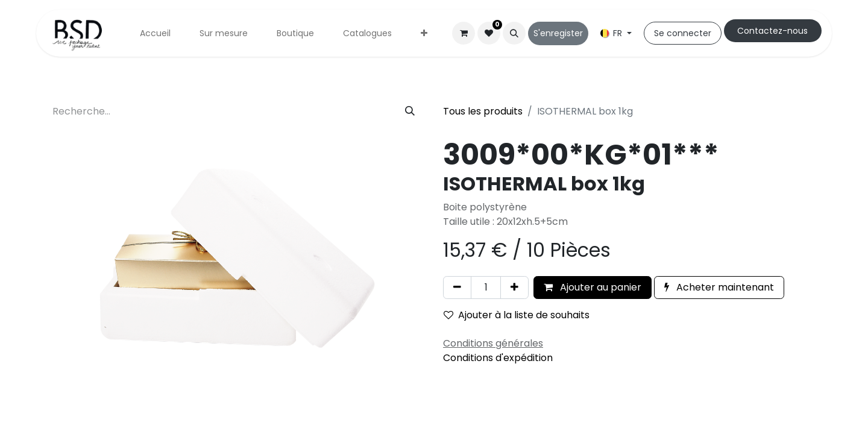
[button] (514, 33)
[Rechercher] (410, 112)
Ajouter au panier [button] (593, 287)
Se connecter (683, 33)
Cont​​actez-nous (772, 31)
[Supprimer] (457, 288)
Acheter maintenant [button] (719, 287)
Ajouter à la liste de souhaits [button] (517, 315)
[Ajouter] (514, 288)
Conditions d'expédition (498, 358)
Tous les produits (483, 111)
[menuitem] (155, 33)
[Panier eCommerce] (464, 33)
